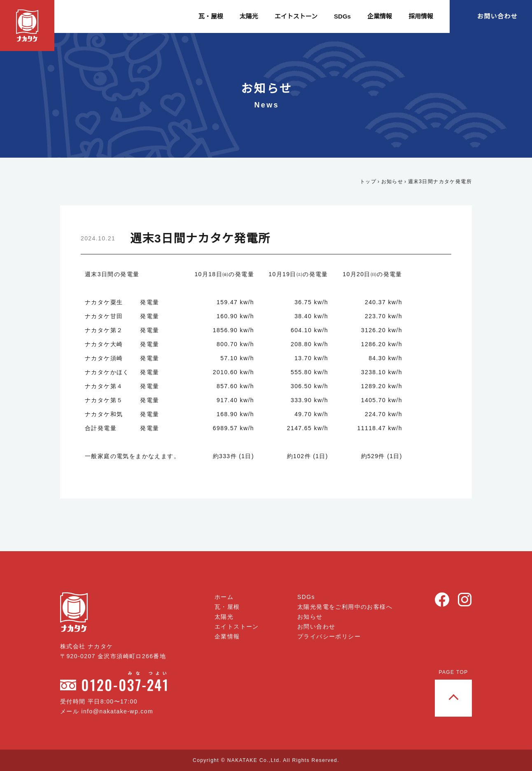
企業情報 (380, 16)
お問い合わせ (497, 16)
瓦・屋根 (212, 16)
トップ (368, 181)
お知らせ (392, 181)
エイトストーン (297, 16)
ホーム (224, 597)
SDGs (343, 16)
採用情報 (421, 16)
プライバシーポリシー (329, 636)
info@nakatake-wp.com (120, 711)
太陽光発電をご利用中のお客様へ (345, 607)
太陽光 (250, 16)
